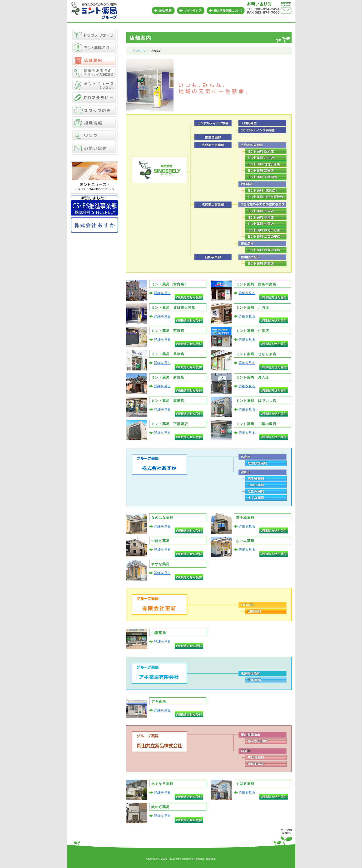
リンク (94, 136)
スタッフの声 (94, 111)
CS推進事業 (94, 73)
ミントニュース (94, 85)
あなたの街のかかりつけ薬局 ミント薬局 (94, 11)
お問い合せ (94, 149)
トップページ (138, 51)
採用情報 (94, 123)
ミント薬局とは (94, 48)
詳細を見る (162, 293)
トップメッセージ (94, 35)
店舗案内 (94, 60)
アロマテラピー (94, 98)
